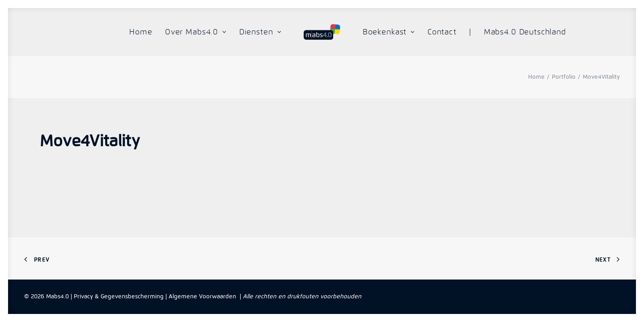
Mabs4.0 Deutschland (525, 32)
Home (141, 32)
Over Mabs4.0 (196, 32)
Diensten (261, 32)
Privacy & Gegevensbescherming (119, 296)
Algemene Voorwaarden (202, 296)
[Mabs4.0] (322, 32)
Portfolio (564, 77)
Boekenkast (389, 32)
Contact (442, 32)
